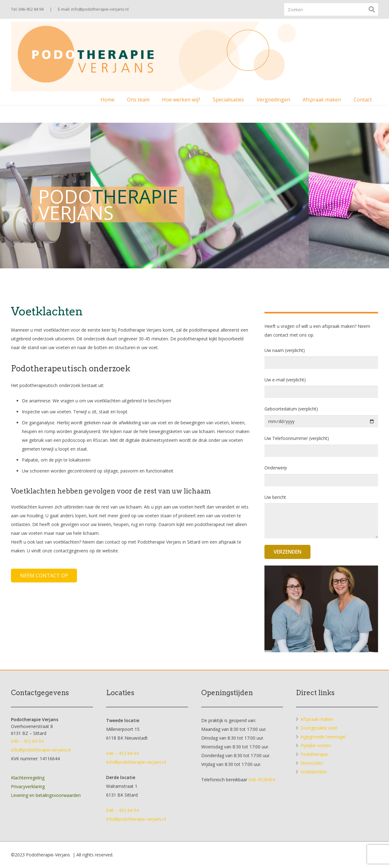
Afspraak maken (317, 719)
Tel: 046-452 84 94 (27, 9)
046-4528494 (262, 780)
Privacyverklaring (28, 786)
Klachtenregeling (28, 778)
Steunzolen (312, 763)
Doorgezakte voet (319, 728)
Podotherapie (314, 754)
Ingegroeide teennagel (323, 737)
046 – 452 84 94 (27, 741)
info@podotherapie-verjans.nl (41, 750)
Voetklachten (314, 772)
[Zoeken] (331, 9)
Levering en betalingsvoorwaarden (46, 795)
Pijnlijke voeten (316, 745)
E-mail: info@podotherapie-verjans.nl (93, 9)
